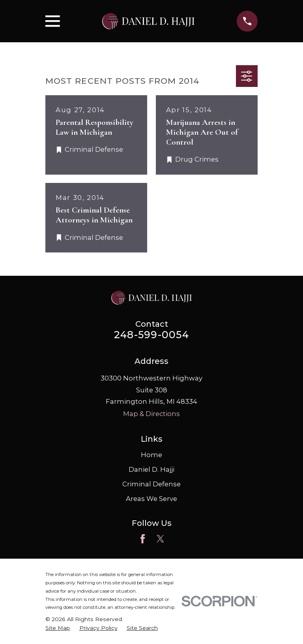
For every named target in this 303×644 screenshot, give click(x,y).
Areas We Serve (151, 499)
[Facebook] (143, 539)
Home (151, 455)
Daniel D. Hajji (151, 469)
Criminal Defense (151, 484)
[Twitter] (160, 539)
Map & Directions (151, 414)
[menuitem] (58, 628)
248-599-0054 (151, 335)
